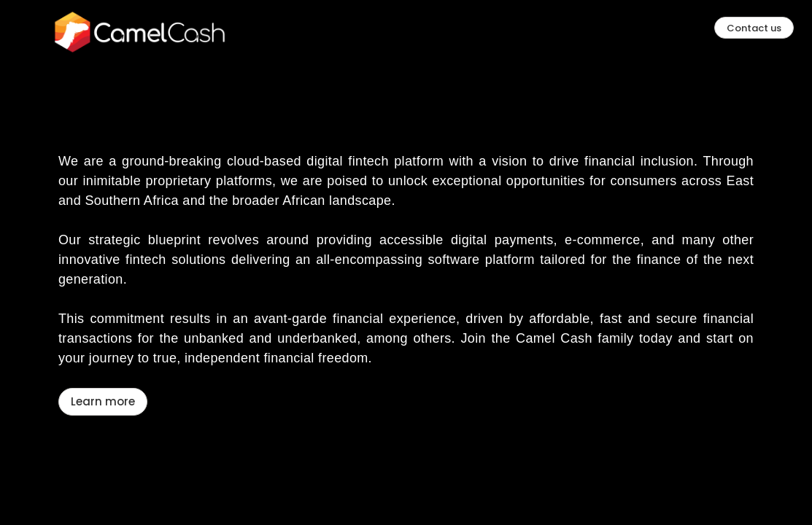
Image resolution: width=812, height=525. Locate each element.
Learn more (103, 328)
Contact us (754, 28)
